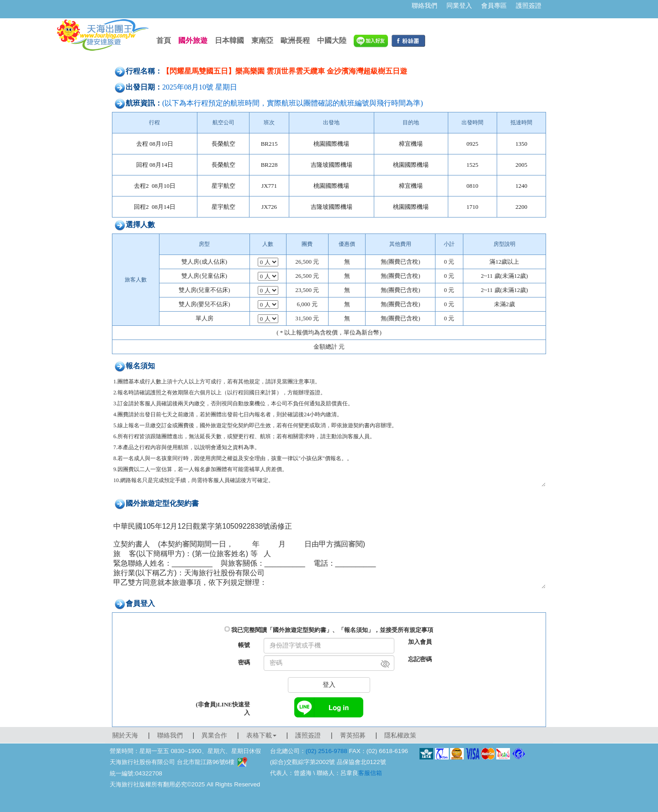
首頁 (164, 40)
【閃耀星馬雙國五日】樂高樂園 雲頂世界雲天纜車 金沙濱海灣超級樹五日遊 (285, 71)
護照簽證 (529, 5)
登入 (329, 685)
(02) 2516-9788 (326, 751)
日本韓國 (229, 40)
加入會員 (420, 642)
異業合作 (214, 735)
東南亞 (262, 40)
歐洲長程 (295, 40)
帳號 (244, 645)
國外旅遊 (193, 40)
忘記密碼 (420, 659)
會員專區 (494, 5)
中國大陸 (332, 40)
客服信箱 (370, 773)
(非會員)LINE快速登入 (223, 709)
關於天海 (125, 735)
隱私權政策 (400, 735)
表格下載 (261, 735)
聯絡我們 (425, 5)
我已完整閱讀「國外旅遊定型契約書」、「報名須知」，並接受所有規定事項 (332, 630)
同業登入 (459, 5)
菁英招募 (353, 735)
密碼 (244, 662)
